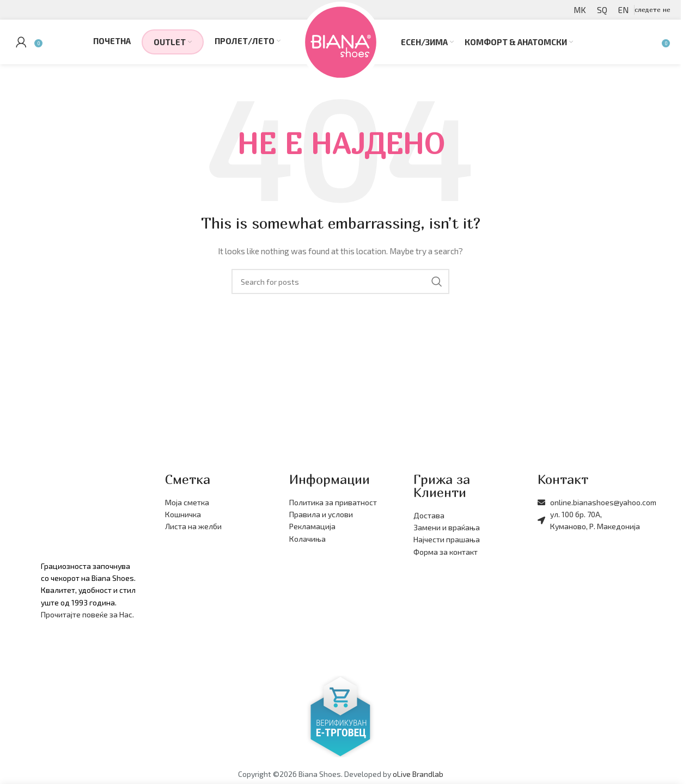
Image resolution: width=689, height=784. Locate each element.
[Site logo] (341, 45)
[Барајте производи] (654, 46)
